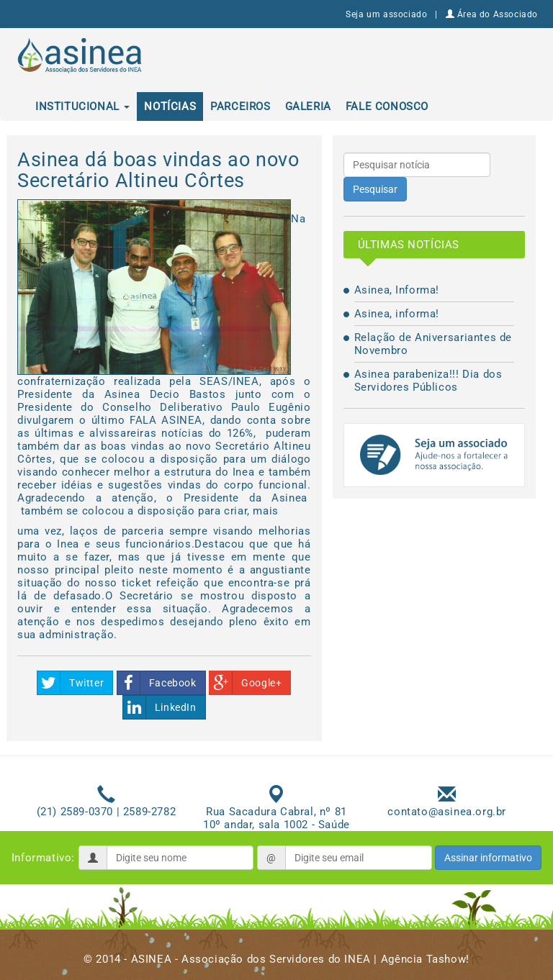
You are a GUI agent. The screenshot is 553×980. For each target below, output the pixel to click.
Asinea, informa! (397, 314)
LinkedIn (160, 707)
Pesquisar (375, 189)
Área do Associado (492, 14)
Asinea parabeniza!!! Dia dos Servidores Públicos (428, 381)
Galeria (308, 106)
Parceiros (240, 106)
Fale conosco (387, 106)
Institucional (82, 106)
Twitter (71, 683)
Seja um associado (386, 14)
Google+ (246, 683)
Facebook (157, 683)
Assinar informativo (488, 858)
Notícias (170, 106)
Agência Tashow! (425, 959)
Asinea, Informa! (397, 290)
